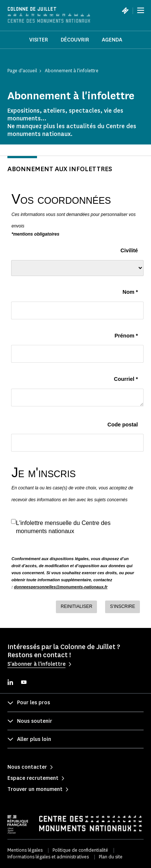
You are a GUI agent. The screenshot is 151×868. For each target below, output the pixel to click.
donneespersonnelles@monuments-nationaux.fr (61, 587)
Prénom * (126, 336)
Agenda (112, 40)
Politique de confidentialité (80, 850)
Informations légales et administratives (48, 857)
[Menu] (141, 10)
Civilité (129, 250)
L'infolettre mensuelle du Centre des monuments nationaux (63, 527)
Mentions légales (25, 850)
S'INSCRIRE (123, 606)
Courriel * (126, 379)
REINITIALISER (76, 606)
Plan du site (111, 857)
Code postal (123, 425)
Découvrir (75, 40)
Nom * (130, 292)
